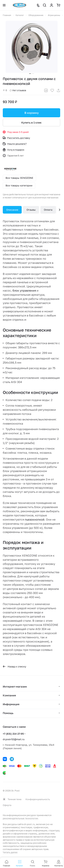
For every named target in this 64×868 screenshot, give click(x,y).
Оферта (7, 805)
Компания (9, 695)
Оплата (48, 210)
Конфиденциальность (38, 799)
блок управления (24, 290)
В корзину (32, 113)
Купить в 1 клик (31, 122)
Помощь (8, 713)
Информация (11, 704)
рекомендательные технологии (20, 818)
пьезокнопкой (35, 519)
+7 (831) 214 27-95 (13, 734)
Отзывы (31, 210)
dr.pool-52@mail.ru (14, 739)
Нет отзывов (18, 90)
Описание (12, 210)
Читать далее (10, 852)
